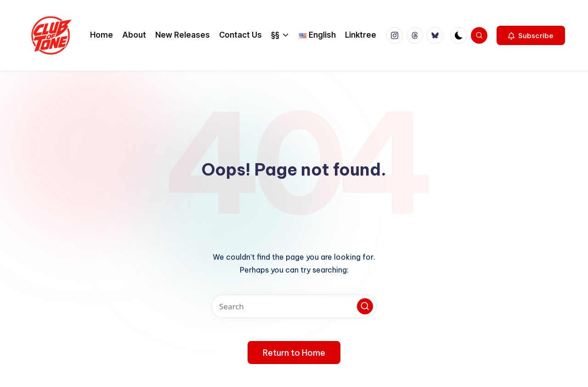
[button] (531, 35)
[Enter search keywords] (294, 306)
